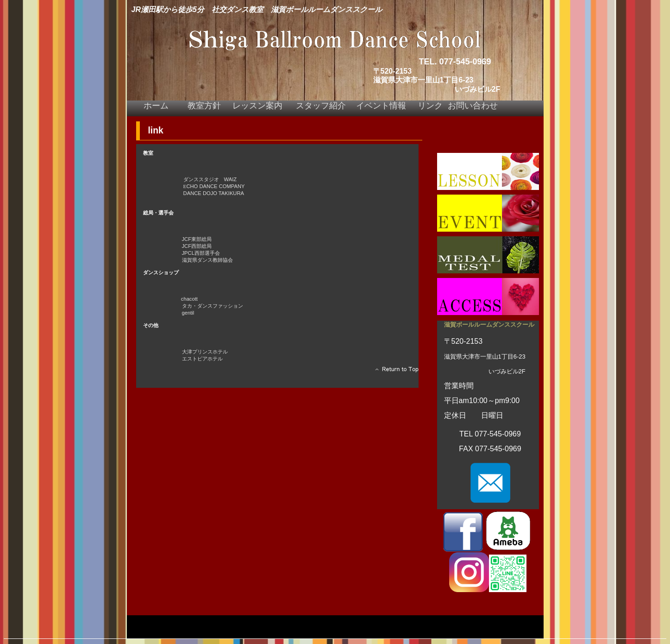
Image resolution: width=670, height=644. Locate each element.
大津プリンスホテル (205, 352)
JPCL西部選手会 (188, 253)
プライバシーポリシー (164, 623)
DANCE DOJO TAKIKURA (214, 193)
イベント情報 (488, 213)
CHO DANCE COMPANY (214, 186)
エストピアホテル (202, 359)
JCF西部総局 (174, 246)
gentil (188, 313)
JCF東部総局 (174, 239)
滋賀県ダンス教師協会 (207, 260)
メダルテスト (488, 255)
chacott (189, 299)
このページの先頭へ (394, 372)
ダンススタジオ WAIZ (207, 179)
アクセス (488, 297)
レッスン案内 (488, 171)
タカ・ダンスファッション (213, 306)
